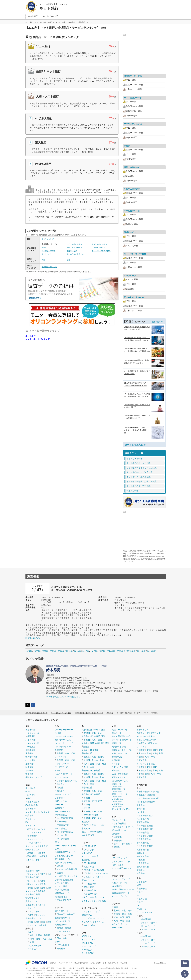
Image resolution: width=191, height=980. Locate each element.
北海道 (87, 757)
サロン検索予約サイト (122, 868)
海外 (65, 938)
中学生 (95, 825)
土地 (49, 874)
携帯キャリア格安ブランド (149, 733)
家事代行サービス (63, 740)
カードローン (31, 826)
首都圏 (30, 888)
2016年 (94, 651)
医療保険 (29, 767)
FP (85, 863)
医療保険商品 (143, 822)
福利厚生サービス (63, 893)
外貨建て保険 (143, 856)
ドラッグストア (89, 939)
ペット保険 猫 (143, 819)
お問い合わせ (96, 963)
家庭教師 (86, 828)
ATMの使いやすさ (49, 251)
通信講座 (86, 860)
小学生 (103, 825)
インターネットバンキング (37, 339)
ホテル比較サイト (63, 921)
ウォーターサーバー (64, 730)
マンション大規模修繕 (35, 891)
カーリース (60, 805)
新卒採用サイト (119, 790)
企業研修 (116, 834)
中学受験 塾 (87, 787)
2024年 (29, 651)
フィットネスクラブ (91, 911)
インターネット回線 (146, 764)
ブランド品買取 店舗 (64, 880)
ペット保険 (30, 760)
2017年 (85, 651)
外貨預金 (29, 815)
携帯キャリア (143, 730)
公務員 (87, 877)
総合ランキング (48, 239)
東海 (37, 888)
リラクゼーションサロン (93, 918)
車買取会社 (60, 808)
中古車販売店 (61, 815)
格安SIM (142, 743)
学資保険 (29, 774)
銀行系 (30, 829)
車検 (57, 842)
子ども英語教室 (89, 846)
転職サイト (117, 743)
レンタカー (60, 798)
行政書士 (88, 873)
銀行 (29, 798)
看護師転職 (117, 757)
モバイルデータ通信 (146, 736)
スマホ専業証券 (32, 802)
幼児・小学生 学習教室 (92, 832)
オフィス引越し (62, 883)
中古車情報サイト (63, 811)
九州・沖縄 (89, 767)
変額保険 (141, 870)
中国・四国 (47, 939)
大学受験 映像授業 (90, 750)
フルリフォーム (34, 911)
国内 (59, 938)
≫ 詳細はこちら (33, 638)
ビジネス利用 (63, 945)
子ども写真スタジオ (64, 856)
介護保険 (141, 860)
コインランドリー (63, 747)
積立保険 (141, 873)
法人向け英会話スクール (93, 897)
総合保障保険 (143, 863)
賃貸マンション (32, 901)
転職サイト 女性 (119, 747)
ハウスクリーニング (64, 743)
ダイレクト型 (33, 733)
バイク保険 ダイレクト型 (148, 798)
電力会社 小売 (61, 897)
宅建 (86, 867)
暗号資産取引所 (32, 850)
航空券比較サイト (63, 918)
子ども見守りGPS (63, 900)
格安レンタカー (62, 801)
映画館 (115, 907)
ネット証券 (30, 788)
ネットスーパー (62, 764)
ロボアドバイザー (33, 860)
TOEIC (87, 870)
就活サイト (117, 733)
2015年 (102, 651)
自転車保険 (30, 750)
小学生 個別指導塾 (90, 815)
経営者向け (119, 837)
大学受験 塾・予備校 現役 (93, 730)
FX (27, 822)
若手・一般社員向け (123, 844)
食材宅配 (59, 750)
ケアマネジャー (101, 873)
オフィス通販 (61, 886)
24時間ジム (87, 915)
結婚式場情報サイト (121, 893)
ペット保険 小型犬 (145, 815)
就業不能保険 (143, 850)
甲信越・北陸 (98, 760)
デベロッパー (33, 949)
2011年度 (141, 651)
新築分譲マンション (34, 918)
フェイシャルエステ (121, 862)
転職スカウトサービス (122, 750)
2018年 (77, 651)
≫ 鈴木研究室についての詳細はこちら (64, 697)
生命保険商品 (143, 833)
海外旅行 (71, 914)
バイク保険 (30, 740)
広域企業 (143, 760)
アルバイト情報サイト (122, 740)
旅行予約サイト (62, 911)
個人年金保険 (143, 867)
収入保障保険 (145, 839)
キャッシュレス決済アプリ (37, 846)
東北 (32, 935)
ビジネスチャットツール (123, 827)
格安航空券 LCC (62, 925)
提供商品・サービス (133, 76)
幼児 (86, 850)
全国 (128, 921)
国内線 (60, 928)
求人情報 (124, 963)
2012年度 (131, 651)
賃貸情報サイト (32, 898)
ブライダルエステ (120, 858)
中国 (161, 753)
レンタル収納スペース (67, 781)
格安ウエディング (120, 883)
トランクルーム (62, 777)
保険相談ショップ (33, 777)
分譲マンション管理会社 (36, 884)
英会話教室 (87, 853)
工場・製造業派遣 (120, 774)
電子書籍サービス (63, 859)
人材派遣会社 (118, 805)
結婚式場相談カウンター (123, 889)
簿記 (92, 867)
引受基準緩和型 (146, 829)
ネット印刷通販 (119, 823)
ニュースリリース (65, 963)
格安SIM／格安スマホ (146, 740)
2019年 (69, 651)
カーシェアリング (63, 794)
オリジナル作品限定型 (67, 869)
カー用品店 (87, 950)
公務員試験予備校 (90, 894)
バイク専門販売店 (65, 832)
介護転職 (116, 760)
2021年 (53, 651)
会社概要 (53, 963)
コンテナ (61, 784)
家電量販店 (87, 936)
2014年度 (111, 651)
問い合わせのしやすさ (75, 254)
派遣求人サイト (119, 777)
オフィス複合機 (62, 890)
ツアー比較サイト (63, 931)
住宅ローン (30, 819)
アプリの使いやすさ (99, 244)
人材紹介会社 (118, 800)
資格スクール (88, 880)
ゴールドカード (34, 843)
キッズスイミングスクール (93, 922)
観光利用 (61, 948)
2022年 (45, 651)
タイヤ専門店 (88, 953)
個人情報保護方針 (81, 963)
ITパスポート (98, 877)
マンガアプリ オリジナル (66, 876)
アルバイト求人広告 (121, 809)
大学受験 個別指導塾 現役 (93, 736)
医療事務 (92, 863)
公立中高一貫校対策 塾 (92, 801)
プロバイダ (142, 747)
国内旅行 (61, 914)
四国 (141, 757)
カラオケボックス (120, 924)
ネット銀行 (30, 336)
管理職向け (119, 841)
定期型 (150, 826)
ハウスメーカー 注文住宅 (36, 925)
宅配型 (60, 787)
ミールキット (61, 757)
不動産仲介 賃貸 (33, 894)
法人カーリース (119, 820)
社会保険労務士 (99, 870)
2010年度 (151, 651)
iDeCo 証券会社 (33, 805)
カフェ (58, 849)
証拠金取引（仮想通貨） (38, 856)
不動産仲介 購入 (33, 877)
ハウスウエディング (121, 879)
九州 (49, 888)
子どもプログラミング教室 (94, 901)
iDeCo (139, 895)
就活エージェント (120, 730)
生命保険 (29, 764)
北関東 (39, 935)
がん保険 (29, 770)
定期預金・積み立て (49, 267)
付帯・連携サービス (74, 248)
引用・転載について (111, 963)
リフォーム (30, 908)
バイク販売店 (61, 828)
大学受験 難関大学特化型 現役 (95, 743)
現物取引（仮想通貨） (37, 853)
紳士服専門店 (88, 943)
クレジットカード (33, 833)
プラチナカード (148, 929)
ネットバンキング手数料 (101, 251)
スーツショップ (89, 946)
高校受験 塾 (87, 753)
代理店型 (31, 736)
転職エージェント (120, 753)
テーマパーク (118, 928)
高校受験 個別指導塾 (91, 770)
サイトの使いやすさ (74, 244)
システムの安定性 (99, 248)
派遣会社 (116, 770)
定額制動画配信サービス (66, 852)
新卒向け (118, 847)
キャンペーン (47, 254)
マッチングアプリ (120, 896)
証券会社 (31, 795)
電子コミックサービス (65, 863)
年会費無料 (32, 836)
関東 (130, 910)
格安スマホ (153, 743)
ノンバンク (40, 829)
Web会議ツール (119, 830)
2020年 (61, 651)
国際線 (68, 928)
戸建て (42, 874)
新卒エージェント (120, 795)
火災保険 (29, 753)
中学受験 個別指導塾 (91, 794)
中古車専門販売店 (65, 818)
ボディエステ (118, 865)
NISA (28, 792)
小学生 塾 (86, 808)
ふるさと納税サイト (64, 774)
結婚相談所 (117, 886)
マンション (32, 874)
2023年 (37, 651)
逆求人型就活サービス (122, 736)
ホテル (58, 942)
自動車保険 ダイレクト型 (148, 792)
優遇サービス (72, 251)
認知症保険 (142, 853)
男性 (43, 260)
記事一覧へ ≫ (158, 322)
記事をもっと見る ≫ (135, 445)
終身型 (142, 826)
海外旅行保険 (31, 757)
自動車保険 (30, 730)
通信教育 (86, 822)
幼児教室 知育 (88, 835)
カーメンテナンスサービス (67, 846)
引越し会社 (60, 791)
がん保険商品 (143, 843)
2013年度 (121, 651)
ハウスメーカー (34, 946)
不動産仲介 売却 (33, 871)
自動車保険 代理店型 (146, 795)
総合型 (60, 866)
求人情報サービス (120, 781)
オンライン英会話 (90, 856)
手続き (44, 248)
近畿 (43, 888)
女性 (68, 260)
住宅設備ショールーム (35, 905)
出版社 (60, 873)
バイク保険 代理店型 (146, 802)
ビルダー (31, 932)
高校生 (87, 825)
